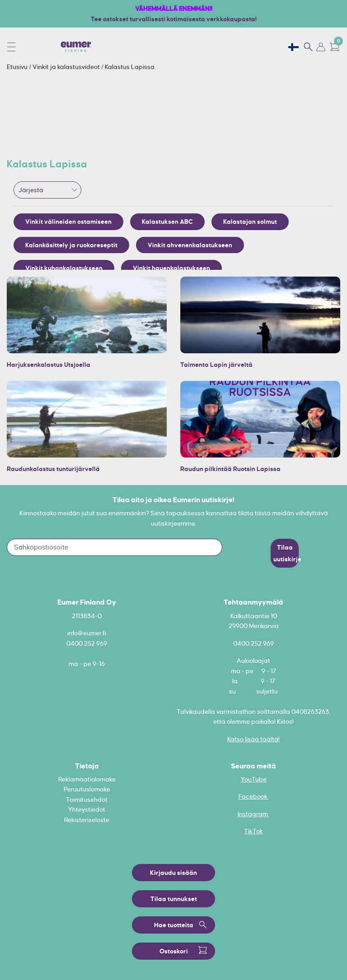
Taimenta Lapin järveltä (216, 365)
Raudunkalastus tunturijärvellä (53, 469)
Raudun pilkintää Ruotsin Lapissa (230, 469)
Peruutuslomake (87, 789)
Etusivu (18, 67)
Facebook (254, 796)
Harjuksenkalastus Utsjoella (49, 365)
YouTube (254, 779)
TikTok (253, 831)
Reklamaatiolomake (87, 779)
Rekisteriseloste (87, 820)
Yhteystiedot (87, 809)
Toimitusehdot (87, 800)
